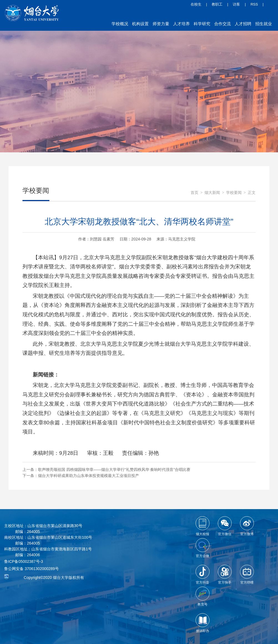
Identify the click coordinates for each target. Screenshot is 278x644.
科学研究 (202, 24)
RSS (254, 4)
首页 (194, 193)
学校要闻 (234, 193)
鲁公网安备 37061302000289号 (31, 569)
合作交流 (223, 24)
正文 (252, 193)
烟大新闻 (212, 193)
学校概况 (120, 24)
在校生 (196, 4)
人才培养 (181, 24)
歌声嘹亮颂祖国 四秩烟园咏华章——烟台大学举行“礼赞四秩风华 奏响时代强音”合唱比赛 (114, 469)
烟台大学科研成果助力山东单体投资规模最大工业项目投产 (89, 476)
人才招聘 (243, 24)
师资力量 (161, 24)
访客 (236, 4)
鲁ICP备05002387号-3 (24, 561)
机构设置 (140, 24)
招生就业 (264, 24)
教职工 (217, 4)
